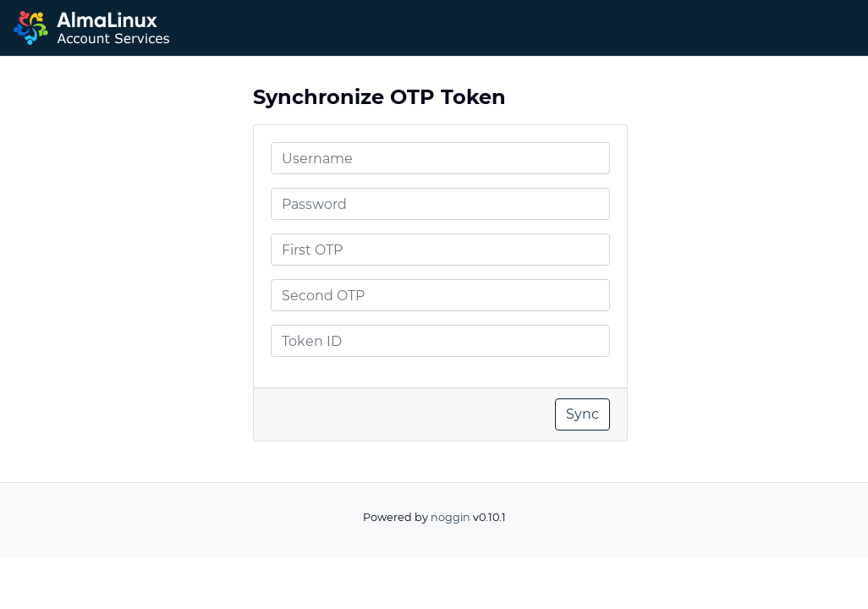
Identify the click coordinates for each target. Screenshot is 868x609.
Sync (582, 414)
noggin (450, 517)
